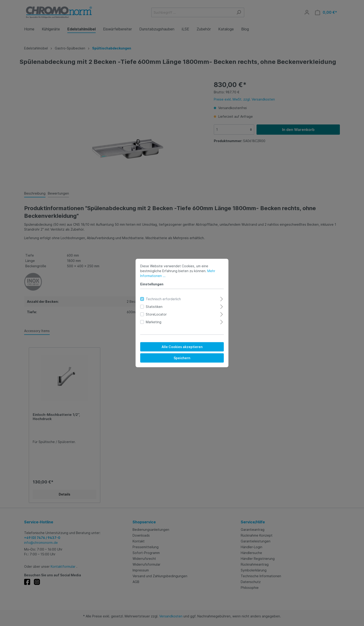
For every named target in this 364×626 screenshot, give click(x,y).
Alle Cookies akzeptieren (182, 347)
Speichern (182, 358)
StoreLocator (156, 314)
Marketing (154, 322)
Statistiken (154, 307)
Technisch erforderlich (163, 299)
